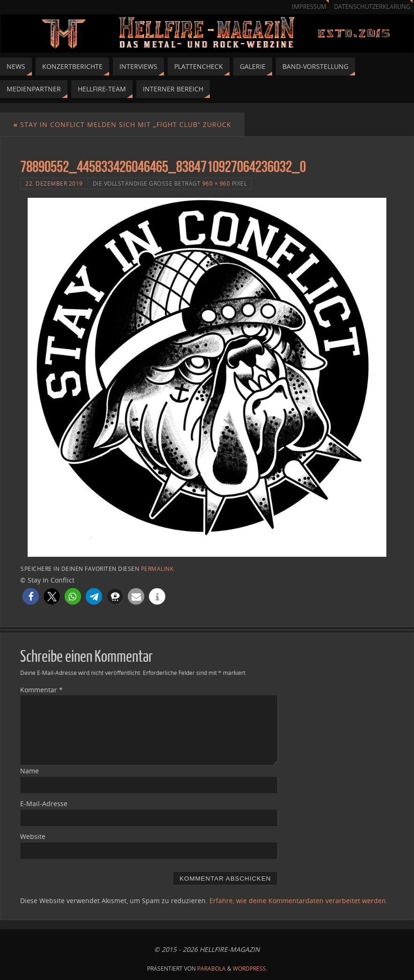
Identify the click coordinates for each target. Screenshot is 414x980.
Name (30, 771)
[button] (31, 596)
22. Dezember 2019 (54, 183)
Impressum (309, 7)
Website (33, 836)
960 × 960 (216, 183)
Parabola (211, 969)
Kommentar (41, 690)
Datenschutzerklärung (372, 7)
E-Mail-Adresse (44, 804)
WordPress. (250, 969)
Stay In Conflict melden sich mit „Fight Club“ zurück (122, 124)
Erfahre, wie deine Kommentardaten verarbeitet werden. (299, 901)
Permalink (157, 569)
